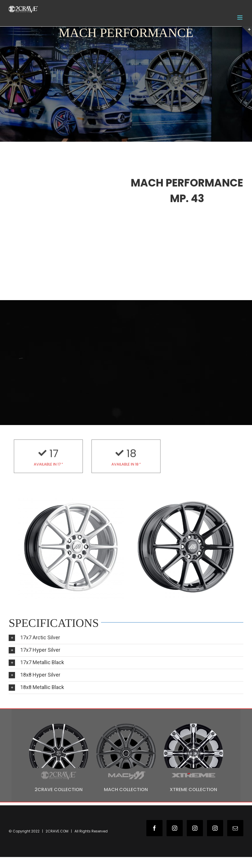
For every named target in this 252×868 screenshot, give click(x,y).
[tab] (126, 638)
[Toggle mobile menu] (240, 17)
